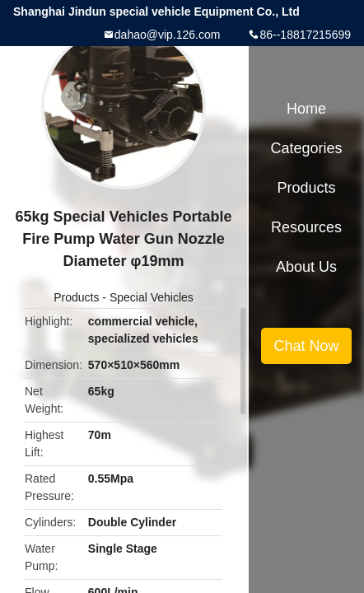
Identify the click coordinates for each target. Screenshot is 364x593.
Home (306, 109)
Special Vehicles (152, 297)
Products (76, 297)
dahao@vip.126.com (168, 35)
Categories (306, 148)
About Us (306, 267)
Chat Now (306, 346)
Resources (306, 227)
